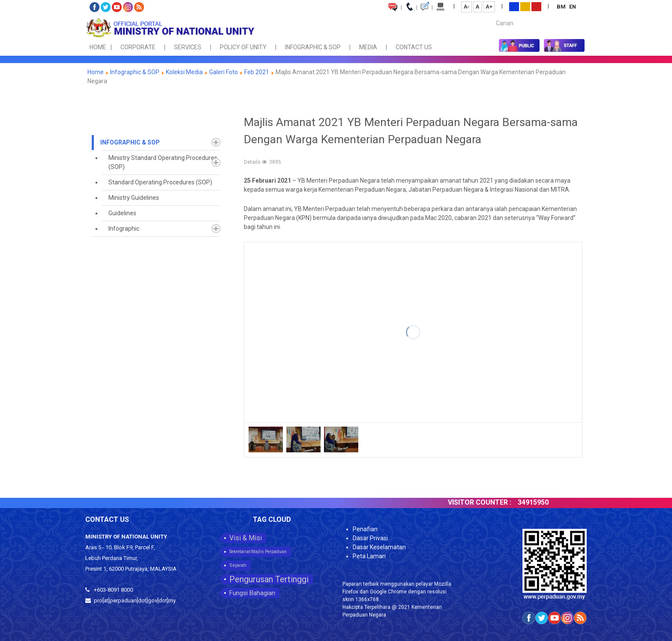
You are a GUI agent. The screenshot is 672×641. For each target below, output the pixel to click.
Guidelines (122, 213)
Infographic (124, 229)
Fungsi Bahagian (252, 593)
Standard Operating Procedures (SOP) (160, 182)
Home (96, 72)
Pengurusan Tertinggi (269, 579)
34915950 (540, 502)
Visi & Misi (246, 538)
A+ (489, 7)
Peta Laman (369, 556)
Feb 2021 (257, 72)
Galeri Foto (223, 72)
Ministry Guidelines (134, 198)
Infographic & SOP (135, 72)
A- (466, 7)
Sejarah (238, 565)
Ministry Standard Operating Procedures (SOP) (163, 162)
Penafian (365, 529)
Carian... (492, 16)
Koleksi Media (184, 72)
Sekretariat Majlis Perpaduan (258, 552)
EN (573, 7)
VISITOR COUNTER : (486, 502)
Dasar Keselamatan (379, 547)
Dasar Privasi (370, 538)
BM (562, 7)
